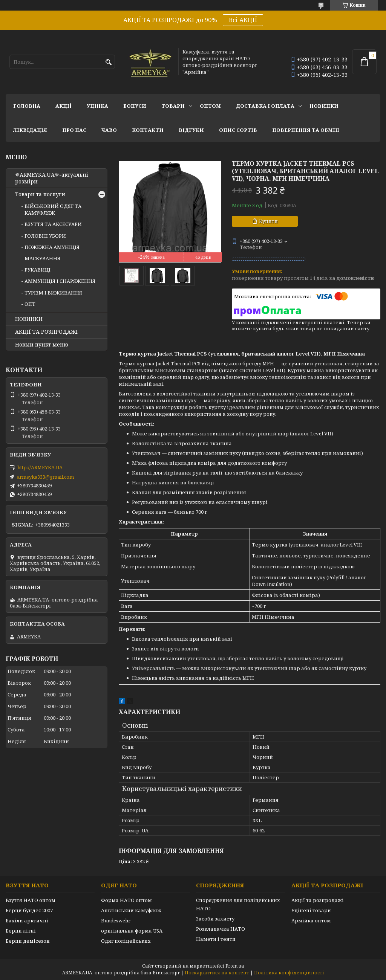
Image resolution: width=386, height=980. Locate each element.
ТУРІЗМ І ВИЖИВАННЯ (53, 293)
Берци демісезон (28, 941)
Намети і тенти (216, 939)
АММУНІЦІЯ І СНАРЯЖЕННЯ (60, 281)
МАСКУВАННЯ (42, 258)
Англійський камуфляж (131, 910)
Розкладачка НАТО (221, 929)
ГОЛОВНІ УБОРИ (45, 236)
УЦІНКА (97, 106)
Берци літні (21, 931)
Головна (27, 106)
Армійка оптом (311, 920)
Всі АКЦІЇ (243, 20)
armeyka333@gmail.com (45, 477)
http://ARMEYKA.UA (40, 467)
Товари (173, 106)
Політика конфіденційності (289, 973)
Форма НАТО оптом (126, 900)
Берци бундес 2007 (29, 910)
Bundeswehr (116, 920)
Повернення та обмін (306, 130)
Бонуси (135, 106)
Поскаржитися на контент (217, 973)
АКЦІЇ (64, 106)
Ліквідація (30, 130)
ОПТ (30, 304)
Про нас (74, 130)
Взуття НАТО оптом (31, 900)
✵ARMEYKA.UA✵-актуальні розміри (52, 178)
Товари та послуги (40, 194)
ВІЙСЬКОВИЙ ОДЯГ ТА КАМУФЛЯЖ (53, 209)
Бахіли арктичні (27, 920)
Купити (268, 221)
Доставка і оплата (265, 106)
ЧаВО (109, 130)
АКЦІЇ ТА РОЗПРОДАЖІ (46, 332)
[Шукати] (108, 62)
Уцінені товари (311, 910)
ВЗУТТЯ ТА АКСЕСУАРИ (53, 224)
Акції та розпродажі (318, 900)
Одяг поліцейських (126, 941)
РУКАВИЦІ (38, 270)
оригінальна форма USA (132, 931)
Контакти (148, 130)
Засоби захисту (215, 919)
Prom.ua (235, 966)
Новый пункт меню (42, 345)
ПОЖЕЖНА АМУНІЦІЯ (52, 247)
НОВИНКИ (324, 106)
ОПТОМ (210, 106)
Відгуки (191, 130)
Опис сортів (238, 130)
